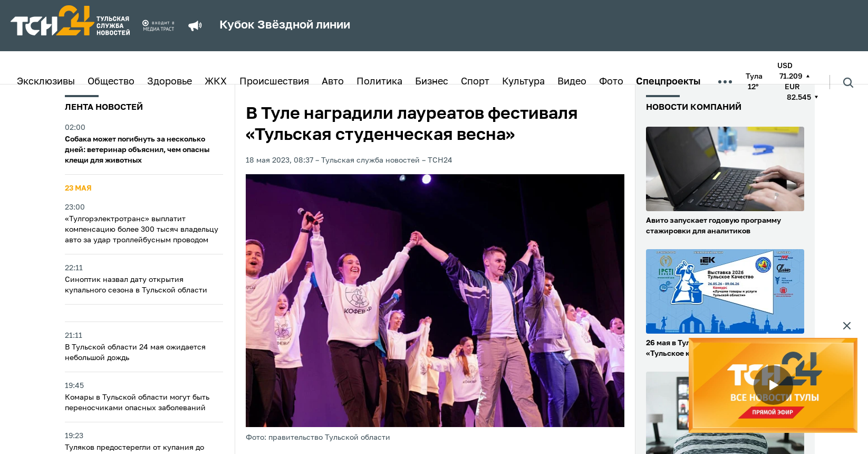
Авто (333, 82)
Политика (379, 82)
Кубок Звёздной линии (285, 25)
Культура (523, 82)
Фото (611, 82)
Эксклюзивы (46, 82)
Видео (572, 82)
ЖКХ (216, 82)
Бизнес (432, 82)
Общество (111, 82)
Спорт (475, 82)
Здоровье (170, 82)
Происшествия (274, 82)
